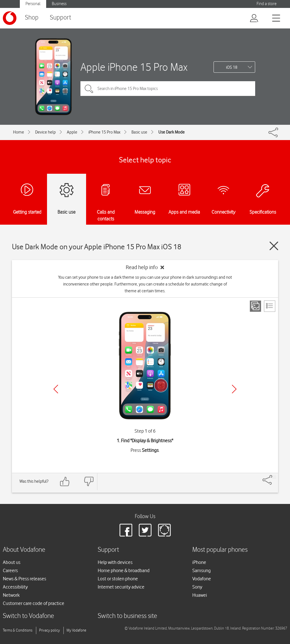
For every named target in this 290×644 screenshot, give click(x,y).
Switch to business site (127, 616)
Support (60, 18)
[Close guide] (274, 246)
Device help (45, 132)
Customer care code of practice (34, 603)
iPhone (199, 562)
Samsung (201, 570)
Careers (10, 570)
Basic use (139, 132)
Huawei (200, 595)
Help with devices (115, 562)
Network (11, 595)
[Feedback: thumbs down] (89, 481)
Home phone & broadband (124, 570)
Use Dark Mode (171, 132)
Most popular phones (220, 550)
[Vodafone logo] (10, 18)
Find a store (266, 4)
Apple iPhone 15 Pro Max (134, 67)
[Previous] (56, 389)
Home (19, 132)
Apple (72, 132)
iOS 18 (232, 67)
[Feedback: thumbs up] (65, 481)
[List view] (270, 306)
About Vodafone (24, 550)
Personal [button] (33, 4)
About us (12, 562)
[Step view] (255, 306)
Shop (32, 18)
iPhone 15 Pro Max (104, 132)
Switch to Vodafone (28, 616)
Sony (197, 587)
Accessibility (15, 587)
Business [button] (59, 4)
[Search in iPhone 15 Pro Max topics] (168, 89)
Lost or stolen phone (118, 579)
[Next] (234, 389)
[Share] (274, 477)
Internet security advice (121, 587)
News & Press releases (24, 579)
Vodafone (202, 579)
